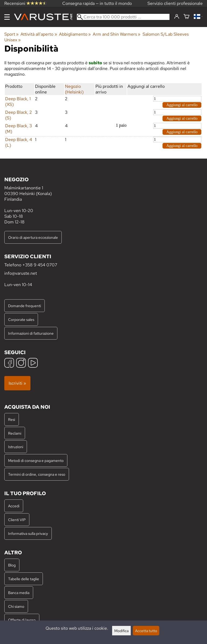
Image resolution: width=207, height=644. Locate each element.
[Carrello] (187, 17)
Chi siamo (16, 606)
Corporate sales (21, 319)
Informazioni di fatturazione (31, 333)
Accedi (14, 506)
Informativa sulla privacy (28, 533)
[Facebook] (9, 363)
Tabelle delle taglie (24, 579)
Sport (11, 34)
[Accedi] (177, 17)
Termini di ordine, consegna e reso (37, 474)
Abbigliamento (75, 34)
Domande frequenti (25, 306)
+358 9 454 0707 (40, 265)
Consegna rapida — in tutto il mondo (97, 3)
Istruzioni (16, 447)
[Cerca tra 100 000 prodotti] (123, 17)
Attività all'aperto (39, 34)
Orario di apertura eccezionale (33, 237)
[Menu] (7, 17)
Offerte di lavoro (22, 620)
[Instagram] (21, 363)
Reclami (15, 433)
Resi (12, 419)
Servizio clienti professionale (175, 3)
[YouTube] (33, 363)
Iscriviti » (17, 383)
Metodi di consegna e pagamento (36, 460)
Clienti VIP (17, 520)
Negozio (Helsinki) (74, 89)
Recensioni (25, 3)
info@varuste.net (21, 273)
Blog (12, 565)
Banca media (19, 593)
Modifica (121, 631)
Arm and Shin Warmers (117, 34)
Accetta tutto (146, 631)
